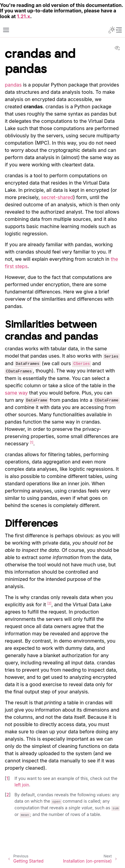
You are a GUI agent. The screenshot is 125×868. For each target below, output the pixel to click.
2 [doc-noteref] (49, 603)
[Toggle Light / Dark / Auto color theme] (112, 30)
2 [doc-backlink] (8, 795)
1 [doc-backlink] (7, 778)
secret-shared (57, 197)
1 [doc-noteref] (32, 442)
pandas (13, 85)
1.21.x (24, 16)
